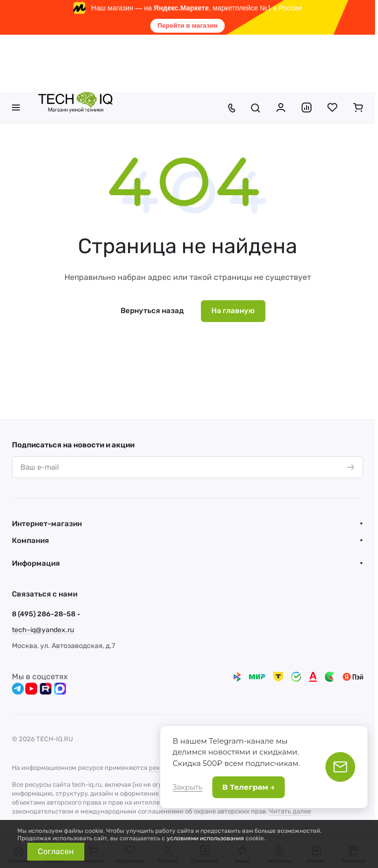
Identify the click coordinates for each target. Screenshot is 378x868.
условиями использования (205, 838)
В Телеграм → (249, 787)
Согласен (56, 851)
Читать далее (290, 811)
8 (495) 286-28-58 (44, 614)
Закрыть (188, 787)
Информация (36, 563)
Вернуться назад (152, 311)
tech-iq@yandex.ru (43, 630)
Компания (31, 541)
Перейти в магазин (187, 26)
